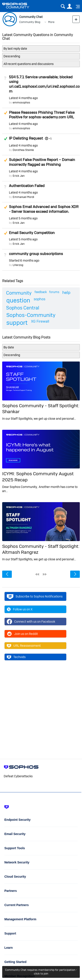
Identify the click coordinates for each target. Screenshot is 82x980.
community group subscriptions (36, 254)
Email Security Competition (32, 233)
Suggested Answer (5, 113)
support (17, 323)
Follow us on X (20, 609)
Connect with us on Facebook (31, 622)
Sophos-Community (31, 315)
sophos (39, 299)
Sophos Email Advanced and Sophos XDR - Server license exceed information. (44, 209)
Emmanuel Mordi (23, 197)
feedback (41, 292)
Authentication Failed (27, 186)
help (66, 293)
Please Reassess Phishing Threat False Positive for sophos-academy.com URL (42, 115)
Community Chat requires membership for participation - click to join (41, 972)
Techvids (16, 657)
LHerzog (18, 265)
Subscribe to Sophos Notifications (35, 596)
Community (19, 293)
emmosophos (21, 102)
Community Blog (30, 22)
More (51, 22)
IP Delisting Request (26, 138)
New (76, 19)
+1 (50, 138)
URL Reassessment (24, 646)
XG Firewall (40, 321)
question (18, 300)
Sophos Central (23, 308)
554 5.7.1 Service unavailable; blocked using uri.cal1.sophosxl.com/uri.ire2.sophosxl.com (44, 84)
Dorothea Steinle (23, 150)
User (69, 6)
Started (24, 260)
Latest (23, 98)
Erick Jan (19, 176)
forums (54, 292)
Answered (5, 139)
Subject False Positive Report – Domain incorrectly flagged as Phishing (42, 162)
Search (63, 6)
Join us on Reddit (22, 634)
